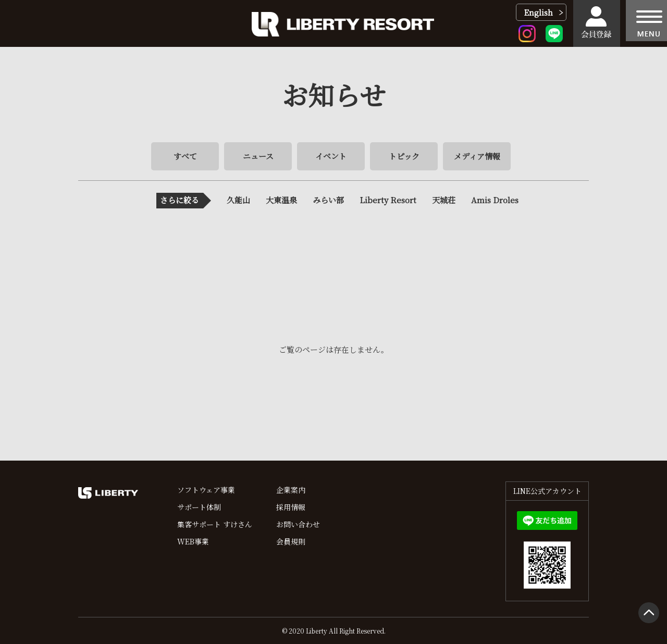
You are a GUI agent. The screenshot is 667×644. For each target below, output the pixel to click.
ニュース (258, 156)
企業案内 (291, 490)
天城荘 (444, 200)
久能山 (238, 200)
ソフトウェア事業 (206, 490)
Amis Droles (495, 200)
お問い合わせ (298, 524)
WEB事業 (193, 541)
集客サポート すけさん (215, 524)
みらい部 (328, 200)
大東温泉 (281, 200)
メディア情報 (477, 156)
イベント (331, 156)
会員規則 (291, 541)
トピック (404, 156)
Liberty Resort (388, 200)
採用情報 (291, 507)
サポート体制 (199, 507)
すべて (185, 156)
